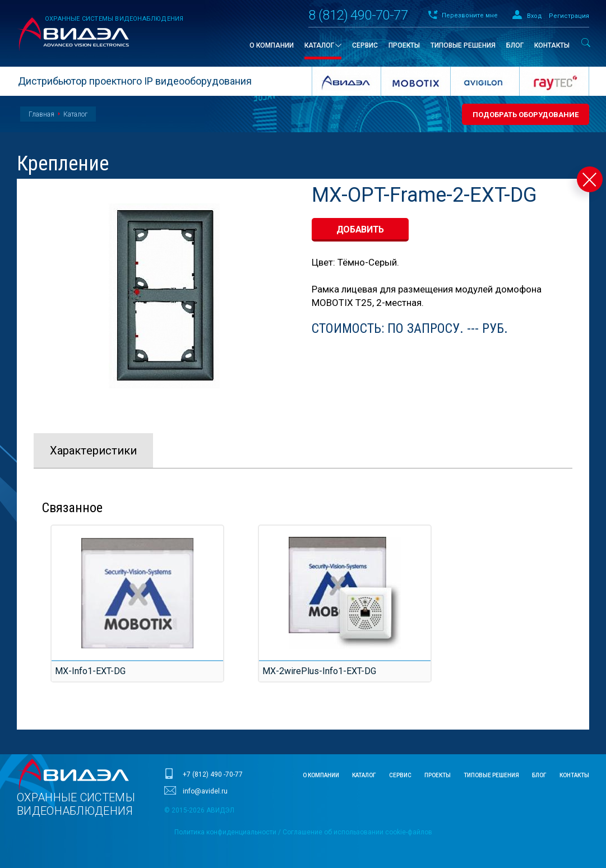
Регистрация (569, 16)
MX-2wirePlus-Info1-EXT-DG (314, 671)
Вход (535, 16)
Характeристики (93, 451)
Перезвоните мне (470, 15)
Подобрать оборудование (526, 115)
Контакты (574, 775)
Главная (41, 114)
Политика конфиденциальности (225, 832)
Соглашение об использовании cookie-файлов (357, 832)
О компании (321, 775)
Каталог (75, 114)
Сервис (400, 775)
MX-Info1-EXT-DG (88, 671)
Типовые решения (491, 775)
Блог (539, 775)
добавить (360, 229)
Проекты (438, 775)
